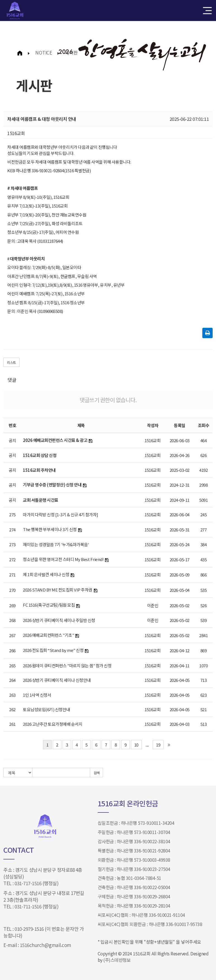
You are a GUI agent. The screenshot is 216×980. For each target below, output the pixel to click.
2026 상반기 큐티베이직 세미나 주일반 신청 (59, 620)
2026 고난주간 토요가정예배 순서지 (53, 724)
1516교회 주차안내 (39, 470)
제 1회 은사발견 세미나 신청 (46, 574)
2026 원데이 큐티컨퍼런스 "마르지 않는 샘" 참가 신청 (67, 665)
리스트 (11, 362)
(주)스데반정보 (117, 960)
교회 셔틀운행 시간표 (41, 500)
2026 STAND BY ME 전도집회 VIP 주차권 (58, 590)
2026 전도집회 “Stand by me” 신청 (53, 650)
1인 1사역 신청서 (37, 695)
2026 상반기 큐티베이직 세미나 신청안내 (57, 680)
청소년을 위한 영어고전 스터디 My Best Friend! (63, 559)
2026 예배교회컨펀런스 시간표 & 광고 (55, 440)
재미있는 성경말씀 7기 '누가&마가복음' (56, 544)
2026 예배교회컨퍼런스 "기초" (48, 635)
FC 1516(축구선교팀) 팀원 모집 (49, 605)
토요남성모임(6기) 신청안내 (46, 709)
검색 (96, 773)
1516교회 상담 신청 (40, 455)
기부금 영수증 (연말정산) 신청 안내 (52, 485)
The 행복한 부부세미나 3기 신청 (50, 529)
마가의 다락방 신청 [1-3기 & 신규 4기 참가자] (61, 514)
